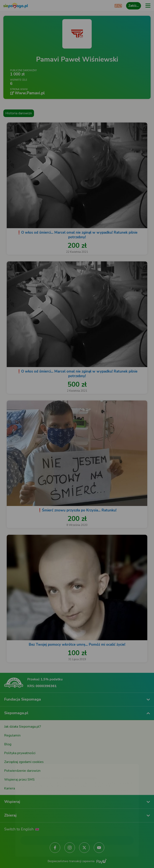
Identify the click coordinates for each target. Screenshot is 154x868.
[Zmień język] (12, 760)
